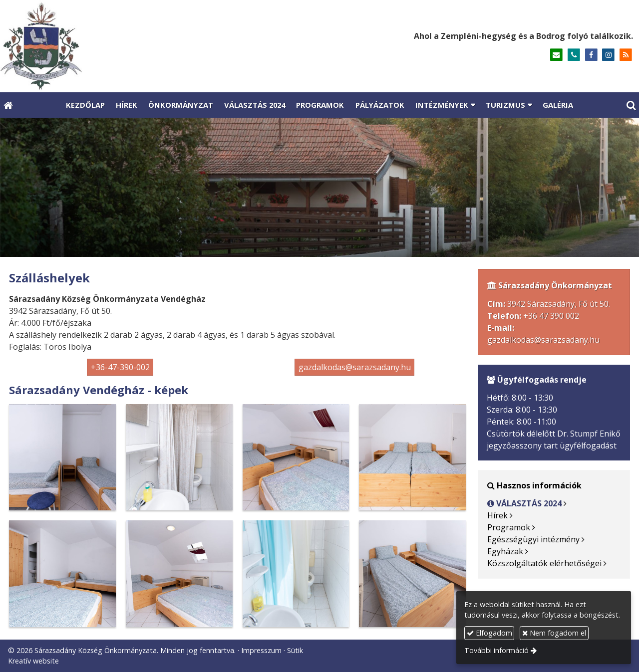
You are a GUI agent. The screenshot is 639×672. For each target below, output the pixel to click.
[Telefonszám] (574, 55)
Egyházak (505, 551)
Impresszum (261, 650)
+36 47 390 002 (551, 316)
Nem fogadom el (554, 633)
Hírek (497, 515)
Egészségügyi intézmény (533, 539)
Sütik (295, 650)
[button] (631, 105)
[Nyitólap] (140, 46)
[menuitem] (85, 105)
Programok (509, 527)
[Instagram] (608, 55)
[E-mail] (556, 55)
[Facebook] (591, 55)
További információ (496, 650)
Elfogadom (489, 633)
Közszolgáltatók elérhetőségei (544, 563)
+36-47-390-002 (120, 367)
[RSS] (626, 55)
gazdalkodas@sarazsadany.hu (355, 367)
